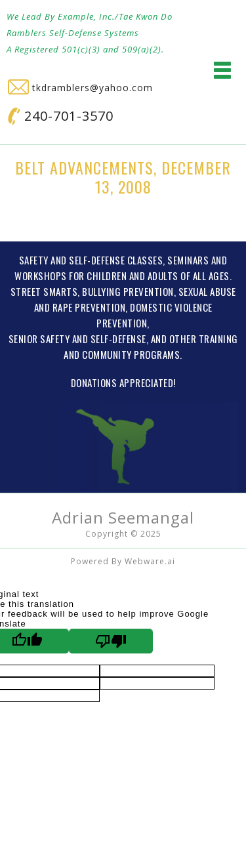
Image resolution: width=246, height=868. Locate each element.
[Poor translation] (111, 641)
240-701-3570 (61, 116)
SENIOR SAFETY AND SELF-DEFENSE (77, 339)
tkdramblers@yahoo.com (80, 88)
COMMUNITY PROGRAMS (131, 354)
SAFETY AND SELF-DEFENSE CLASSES (91, 260)
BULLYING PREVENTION (128, 291)
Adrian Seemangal (123, 517)
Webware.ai (150, 561)
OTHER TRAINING (204, 339)
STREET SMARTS (44, 291)
